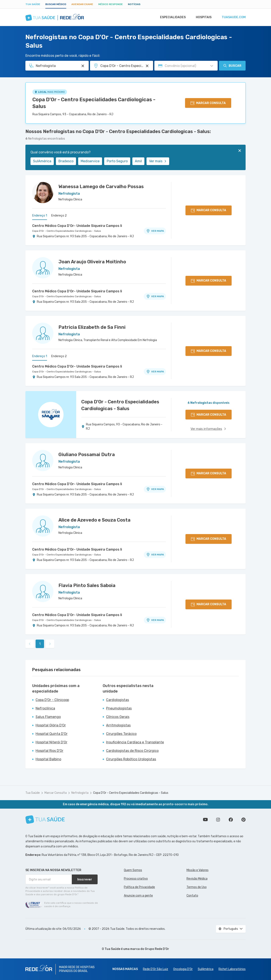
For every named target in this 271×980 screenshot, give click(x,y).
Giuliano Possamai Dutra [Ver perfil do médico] (87, 455)
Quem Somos (133, 870)
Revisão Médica (197, 879)
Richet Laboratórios (232, 969)
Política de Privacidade (139, 887)
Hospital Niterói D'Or (51, 742)
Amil (138, 161)
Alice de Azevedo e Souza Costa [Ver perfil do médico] (94, 520)
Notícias (134, 4)
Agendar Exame (82, 4)
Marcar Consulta (56, 793)
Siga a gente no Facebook (231, 820)
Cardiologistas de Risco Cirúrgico (132, 751)
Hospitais (203, 17)
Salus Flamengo (48, 717)
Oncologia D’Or (183, 969)
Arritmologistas (118, 725)
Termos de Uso (197, 887)
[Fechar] (240, 151)
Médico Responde (111, 4)
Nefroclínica (45, 708)
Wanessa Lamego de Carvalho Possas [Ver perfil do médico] (101, 187)
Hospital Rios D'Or (49, 751)
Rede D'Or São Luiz (156, 969)
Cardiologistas (118, 700)
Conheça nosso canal (205, 820)
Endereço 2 (59, 216)
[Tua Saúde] (45, 820)
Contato (192, 896)
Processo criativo (136, 879)
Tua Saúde (33, 4)
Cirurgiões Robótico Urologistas (131, 759)
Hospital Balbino (48, 759)
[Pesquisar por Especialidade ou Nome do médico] (83, 66)
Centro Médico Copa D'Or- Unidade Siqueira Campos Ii (77, 226)
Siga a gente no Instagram (218, 820)
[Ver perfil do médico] (43, 193)
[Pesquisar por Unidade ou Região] (147, 66)
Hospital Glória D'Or (51, 725)
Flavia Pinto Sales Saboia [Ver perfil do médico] (87, 585)
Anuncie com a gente (138, 896)
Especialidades (171, 17)
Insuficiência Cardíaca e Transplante (135, 742)
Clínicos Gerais (118, 717)
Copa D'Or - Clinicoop (52, 700)
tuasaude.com (233, 17)
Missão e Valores (198, 870)
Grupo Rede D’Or (157, 949)
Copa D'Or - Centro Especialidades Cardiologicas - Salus (94, 103)
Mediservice (90, 161)
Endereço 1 (40, 216)
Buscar (232, 66)
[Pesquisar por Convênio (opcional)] (212, 66)
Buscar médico (56, 4)
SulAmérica (42, 161)
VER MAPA (155, 231)
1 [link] (40, 644)
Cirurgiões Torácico (121, 734)
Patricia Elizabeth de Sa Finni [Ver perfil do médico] (92, 327)
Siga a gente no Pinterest (243, 820)
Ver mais (158, 161)
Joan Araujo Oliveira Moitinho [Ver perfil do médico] (92, 262)
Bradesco (66, 161)
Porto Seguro (117, 161)
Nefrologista (80, 793)
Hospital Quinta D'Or (52, 734)
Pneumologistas (119, 708)
